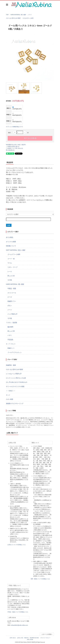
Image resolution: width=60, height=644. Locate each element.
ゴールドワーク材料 (14, 254)
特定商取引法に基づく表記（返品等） (16, 145)
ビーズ (10, 297)
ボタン (10, 306)
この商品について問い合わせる (14, 148)
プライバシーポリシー (45, 638)
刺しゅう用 (11, 331)
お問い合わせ (13, 638)
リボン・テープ (12, 267)
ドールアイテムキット (15, 352)
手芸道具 (10, 340)
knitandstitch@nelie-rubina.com (19, 625)
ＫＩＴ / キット (11, 344)
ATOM (32, 640)
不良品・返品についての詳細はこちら (18, 612)
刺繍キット (11, 348)
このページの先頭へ (47, 634)
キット (8, 395)
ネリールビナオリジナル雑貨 (15, 386)
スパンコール (12, 293)
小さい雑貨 (10, 399)
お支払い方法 (20, 638)
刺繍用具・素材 (11, 365)
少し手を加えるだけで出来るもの (17, 382)
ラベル (10, 263)
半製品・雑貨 (12, 288)
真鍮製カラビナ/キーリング (15, 404)
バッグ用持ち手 (12, 314)
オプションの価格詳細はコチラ (14, 127)
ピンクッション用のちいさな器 (16, 378)
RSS (28, 640)
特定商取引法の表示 (34, 638)
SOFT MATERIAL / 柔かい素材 (16, 250)
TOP (7, 15)
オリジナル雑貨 (11, 242)
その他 (10, 280)
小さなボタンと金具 (28, 18)
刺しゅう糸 (11, 276)
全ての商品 (10, 237)
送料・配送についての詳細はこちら (40, 579)
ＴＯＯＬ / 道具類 (12, 323)
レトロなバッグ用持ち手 (14, 374)
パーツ (30, 15)
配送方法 (26, 638)
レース (10, 271)
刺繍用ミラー (12, 301)
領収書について (11, 246)
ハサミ (10, 335)
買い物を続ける (10, 150)
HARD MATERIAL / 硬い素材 (18, 15)
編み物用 (10, 327)
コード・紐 (11, 259)
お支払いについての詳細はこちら (17, 545)
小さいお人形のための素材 (13, 18)
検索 (9, 225)
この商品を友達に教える (13, 146)
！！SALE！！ (11, 391)
